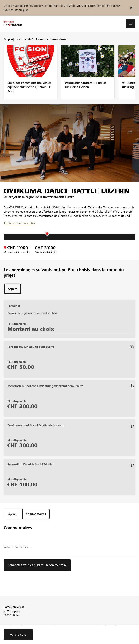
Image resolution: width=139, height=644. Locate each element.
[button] (131, 24)
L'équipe (8, 631)
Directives (99, 631)
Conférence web (58, 631)
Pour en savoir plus (16, 10)
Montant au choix (31, 329)
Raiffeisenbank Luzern (59, 197)
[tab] (12, 289)
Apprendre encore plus (19, 223)
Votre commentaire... (17, 547)
